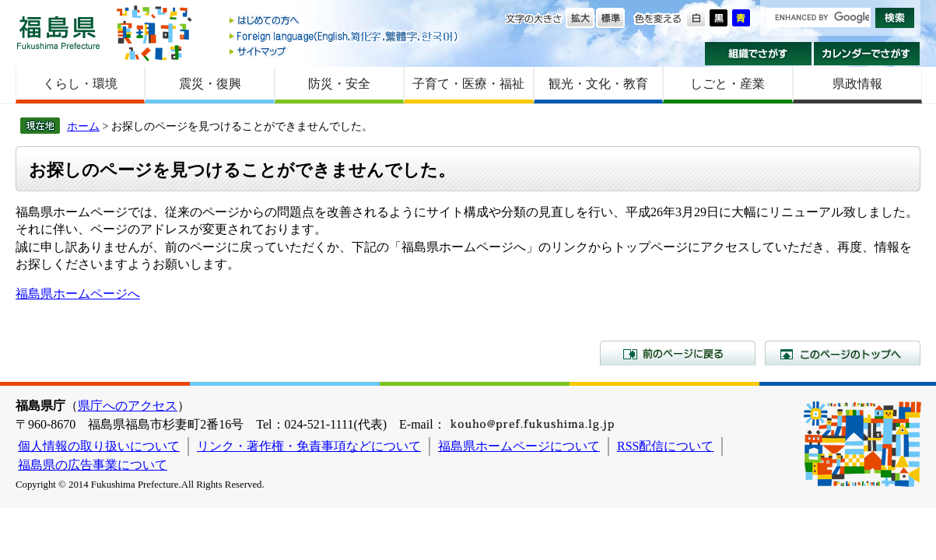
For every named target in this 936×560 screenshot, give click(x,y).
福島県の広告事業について (93, 465)
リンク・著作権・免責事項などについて (309, 446)
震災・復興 (210, 84)
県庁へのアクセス (128, 406)
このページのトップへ (843, 353)
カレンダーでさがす (867, 54)
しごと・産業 (727, 84)
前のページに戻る (678, 353)
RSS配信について (665, 446)
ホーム (83, 126)
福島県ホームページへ (78, 294)
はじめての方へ (345, 21)
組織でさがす (758, 54)
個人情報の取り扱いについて (99, 446)
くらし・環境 (80, 84)
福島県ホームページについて (519, 446)
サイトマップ (345, 51)
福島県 (58, 32)
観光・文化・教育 (598, 84)
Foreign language (345, 36)
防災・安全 (339, 84)
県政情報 (857, 84)
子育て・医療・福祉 (468, 84)
